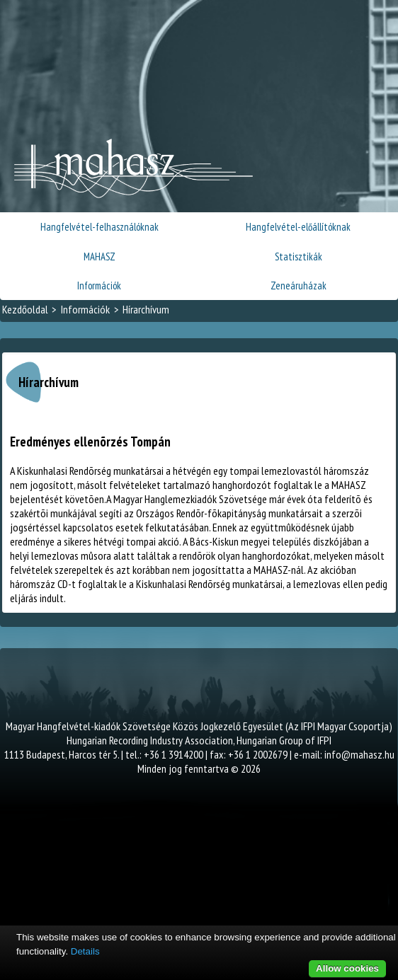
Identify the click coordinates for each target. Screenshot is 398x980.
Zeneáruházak (298, 286)
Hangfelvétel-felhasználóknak (100, 227)
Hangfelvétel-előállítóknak (298, 227)
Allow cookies (347, 968)
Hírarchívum (146, 309)
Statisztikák (298, 256)
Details (85, 951)
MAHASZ (100, 256)
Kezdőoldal (25, 309)
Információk (99, 286)
